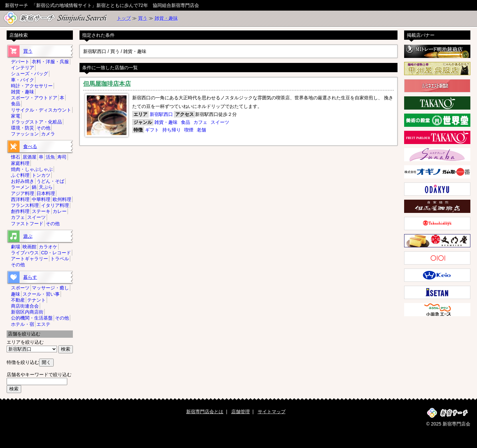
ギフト (152, 130)
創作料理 (20, 211)
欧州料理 (62, 199)
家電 (16, 116)
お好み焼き (23, 181)
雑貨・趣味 (166, 18)
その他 (43, 128)
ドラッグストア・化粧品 (36, 122)
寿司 (62, 157)
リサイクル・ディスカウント (41, 110)
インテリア (23, 68)
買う (143, 18)
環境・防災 (23, 128)
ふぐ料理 (20, 175)
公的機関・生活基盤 (32, 318)
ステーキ (41, 211)
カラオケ (48, 247)
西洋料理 (20, 199)
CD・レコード (56, 253)
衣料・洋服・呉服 (50, 62)
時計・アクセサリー (32, 86)
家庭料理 (20, 163)
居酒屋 (29, 157)
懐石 (16, 157)
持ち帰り (172, 130)
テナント (36, 300)
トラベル (60, 259)
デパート (20, 62)
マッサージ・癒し (50, 288)
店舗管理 (240, 412)
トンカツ (41, 175)
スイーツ (220, 122)
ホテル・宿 (23, 324)
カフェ (200, 122)
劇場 (16, 247)
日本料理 (46, 193)
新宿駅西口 (161, 114)
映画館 (29, 247)
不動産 (18, 300)
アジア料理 (23, 193)
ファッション (25, 134)
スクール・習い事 (41, 294)
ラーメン (20, 187)
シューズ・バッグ (29, 74)
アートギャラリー (29, 259)
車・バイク (23, 80)
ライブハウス (25, 253)
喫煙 (189, 130)
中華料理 (41, 199)
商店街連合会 (25, 306)
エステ (43, 324)
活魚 (50, 157)
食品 (185, 122)
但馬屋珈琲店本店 (107, 84)
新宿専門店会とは (205, 412)
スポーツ (20, 288)
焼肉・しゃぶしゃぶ (32, 169)
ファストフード (27, 224)
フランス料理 (25, 205)
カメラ (48, 134)
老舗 (201, 130)
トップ (124, 18)
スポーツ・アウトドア (34, 98)
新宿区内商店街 (27, 312)
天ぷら (46, 187)
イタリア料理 (55, 205)
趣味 (16, 294)
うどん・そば (50, 181)
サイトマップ (272, 412)
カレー (60, 211)
